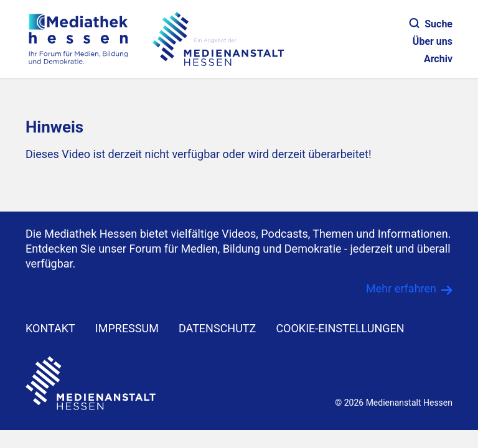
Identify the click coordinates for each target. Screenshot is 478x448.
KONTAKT (50, 328)
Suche (431, 24)
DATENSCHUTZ (218, 328)
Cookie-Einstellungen (340, 328)
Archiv (438, 59)
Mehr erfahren (401, 288)
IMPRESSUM (127, 328)
